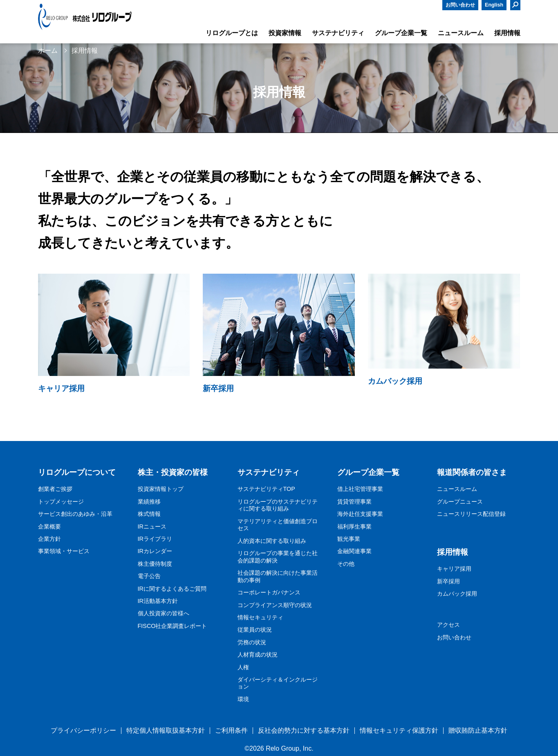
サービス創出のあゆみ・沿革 (75, 514)
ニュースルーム (457, 489)
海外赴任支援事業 (360, 514)
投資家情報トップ (161, 489)
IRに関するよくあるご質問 (172, 589)
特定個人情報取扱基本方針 (166, 730)
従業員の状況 (255, 630)
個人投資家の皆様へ (164, 613)
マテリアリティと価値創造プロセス (278, 525)
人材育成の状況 (258, 655)
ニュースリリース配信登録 (471, 514)
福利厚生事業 (354, 526)
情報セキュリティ (260, 617)
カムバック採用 (457, 594)
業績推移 (149, 502)
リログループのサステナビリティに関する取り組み (278, 505)
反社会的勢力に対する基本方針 (304, 730)
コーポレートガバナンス (269, 592)
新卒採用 (448, 581)
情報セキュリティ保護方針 (399, 730)
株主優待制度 (155, 564)
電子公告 (149, 576)
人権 (243, 667)
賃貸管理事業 (354, 502)
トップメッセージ (61, 502)
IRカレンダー (155, 551)
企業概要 (49, 526)
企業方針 (49, 539)
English (494, 5)
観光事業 (349, 539)
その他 (346, 564)
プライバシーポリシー (83, 730)
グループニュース (460, 502)
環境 (243, 699)
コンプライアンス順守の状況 (275, 605)
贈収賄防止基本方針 (478, 730)
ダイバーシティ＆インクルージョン (278, 683)
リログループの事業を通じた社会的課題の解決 (278, 557)
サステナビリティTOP (266, 489)
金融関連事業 (354, 551)
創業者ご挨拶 (55, 489)
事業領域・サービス (64, 551)
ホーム (48, 51)
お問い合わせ (460, 5)
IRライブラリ (155, 539)
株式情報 (149, 514)
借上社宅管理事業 (360, 489)
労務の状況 (252, 642)
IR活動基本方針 (158, 601)
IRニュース (152, 526)
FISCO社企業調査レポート (173, 626)
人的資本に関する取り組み (272, 541)
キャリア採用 (454, 569)
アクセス (448, 625)
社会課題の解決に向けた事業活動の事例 (278, 576)
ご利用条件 (231, 730)
